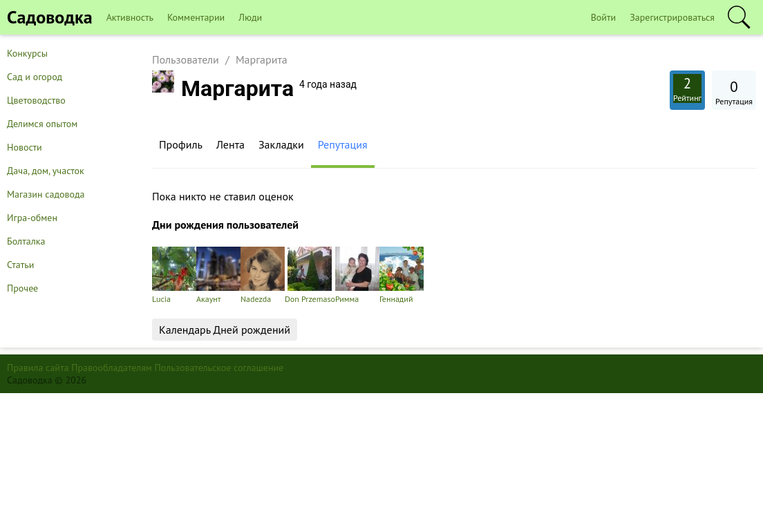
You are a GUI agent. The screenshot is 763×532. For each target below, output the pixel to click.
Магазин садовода (46, 194)
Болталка (26, 241)
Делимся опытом (42, 124)
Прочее (22, 288)
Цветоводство (36, 100)
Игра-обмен (32, 218)
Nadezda (263, 275)
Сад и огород (35, 77)
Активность (130, 17)
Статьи (20, 265)
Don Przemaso (310, 275)
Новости (25, 147)
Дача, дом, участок (46, 171)
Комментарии (196, 17)
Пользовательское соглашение (219, 368)
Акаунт (218, 275)
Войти (604, 17)
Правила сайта (38, 368)
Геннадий (402, 275)
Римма (357, 275)
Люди (250, 17)
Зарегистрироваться (672, 17)
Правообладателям (112, 368)
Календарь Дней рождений (225, 330)
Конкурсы (27, 53)
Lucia (174, 275)
